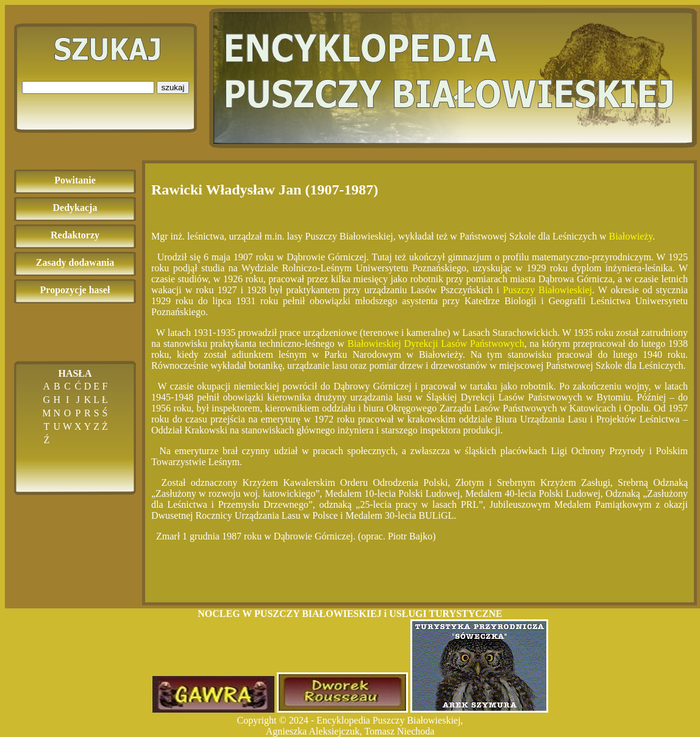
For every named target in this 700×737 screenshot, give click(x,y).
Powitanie (75, 180)
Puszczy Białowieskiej (548, 290)
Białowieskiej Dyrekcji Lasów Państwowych (436, 344)
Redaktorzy (75, 235)
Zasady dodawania (75, 262)
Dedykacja (75, 208)
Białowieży (630, 236)
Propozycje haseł (75, 290)
